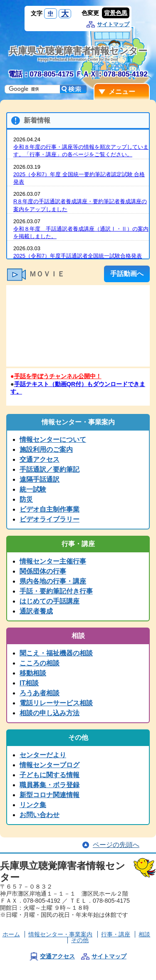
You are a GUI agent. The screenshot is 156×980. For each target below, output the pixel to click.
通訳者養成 (36, 611)
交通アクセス (40, 459)
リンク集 (33, 805)
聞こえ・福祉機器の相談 (56, 653)
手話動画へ (127, 274)
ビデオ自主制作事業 (50, 509)
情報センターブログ (50, 765)
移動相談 (33, 673)
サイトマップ (113, 24)
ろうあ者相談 (40, 693)
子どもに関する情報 (50, 775)
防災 (26, 499)
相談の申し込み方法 (50, 713)
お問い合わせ (40, 815)
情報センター (60, 934)
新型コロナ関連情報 (50, 795)
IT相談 (29, 683)
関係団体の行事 (43, 571)
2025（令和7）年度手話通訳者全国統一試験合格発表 (78, 256)
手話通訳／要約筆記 (50, 469)
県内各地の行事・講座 (53, 581)
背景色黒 (116, 13)
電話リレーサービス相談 (56, 703)
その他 (80, 940)
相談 (144, 934)
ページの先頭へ (116, 845)
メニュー (122, 92)
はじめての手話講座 (50, 601)
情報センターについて (53, 440)
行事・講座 (116, 934)
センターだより (43, 755)
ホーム (11, 934)
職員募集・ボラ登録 (50, 785)
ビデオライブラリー (50, 519)
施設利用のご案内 (46, 449)
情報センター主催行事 (53, 561)
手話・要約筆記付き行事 (56, 591)
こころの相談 (40, 663)
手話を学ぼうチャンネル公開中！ (58, 376)
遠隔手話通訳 (40, 479)
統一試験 (33, 489)
